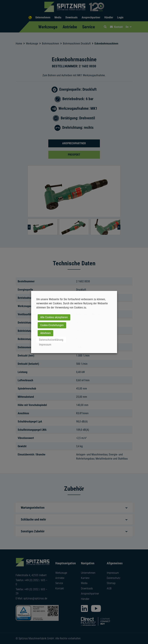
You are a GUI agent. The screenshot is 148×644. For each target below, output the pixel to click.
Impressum (45, 345)
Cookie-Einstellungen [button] (52, 325)
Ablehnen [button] (45, 333)
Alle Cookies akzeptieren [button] (54, 317)
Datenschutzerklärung (51, 340)
